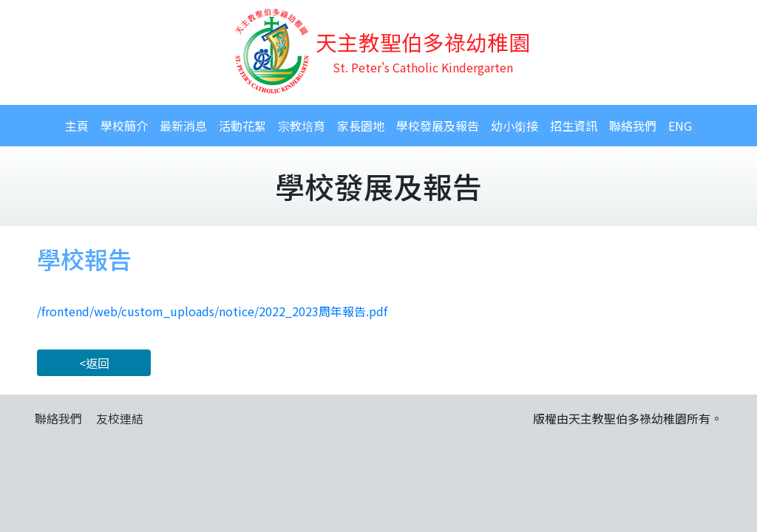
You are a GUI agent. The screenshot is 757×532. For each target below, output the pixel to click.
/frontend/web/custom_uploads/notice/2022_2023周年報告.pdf (212, 311)
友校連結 (120, 418)
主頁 (77, 126)
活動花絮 (242, 126)
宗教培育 (302, 126)
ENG (680, 126)
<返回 (94, 363)
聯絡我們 (633, 126)
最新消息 (183, 126)
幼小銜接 (515, 126)
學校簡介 (124, 126)
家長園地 (361, 126)
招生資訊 (574, 126)
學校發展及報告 (438, 126)
